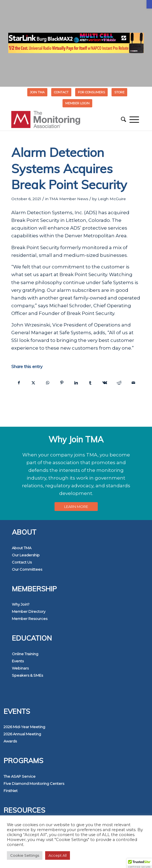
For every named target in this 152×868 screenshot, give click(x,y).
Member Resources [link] (30, 619)
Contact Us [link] (22, 562)
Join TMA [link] (37, 92)
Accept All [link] (58, 855)
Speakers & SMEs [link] (27, 675)
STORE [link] (119, 92)
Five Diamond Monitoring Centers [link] (34, 783)
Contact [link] (61, 92)
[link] (149, 4)
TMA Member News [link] (69, 199)
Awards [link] (10, 741)
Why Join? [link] (21, 604)
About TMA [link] (22, 548)
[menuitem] (37, 92)
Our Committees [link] (27, 569)
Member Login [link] (77, 103)
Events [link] (18, 661)
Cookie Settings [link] (25, 855)
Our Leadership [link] (26, 555)
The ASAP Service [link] (20, 776)
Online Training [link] (25, 654)
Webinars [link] (20, 668)
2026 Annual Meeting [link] (22, 734)
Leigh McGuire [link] (112, 199)
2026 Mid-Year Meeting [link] (24, 727)
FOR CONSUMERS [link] (91, 92)
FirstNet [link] (11, 791)
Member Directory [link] (29, 611)
